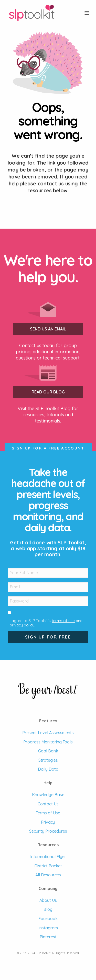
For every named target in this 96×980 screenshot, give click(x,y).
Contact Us (48, 804)
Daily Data (48, 769)
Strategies (48, 760)
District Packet (48, 866)
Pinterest (48, 937)
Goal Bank (48, 751)
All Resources (48, 875)
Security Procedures (48, 831)
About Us (48, 900)
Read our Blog (48, 392)
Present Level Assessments (48, 733)
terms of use (63, 621)
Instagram (48, 928)
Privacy (48, 822)
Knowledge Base (48, 795)
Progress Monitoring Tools (48, 742)
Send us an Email (48, 329)
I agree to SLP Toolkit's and (46, 623)
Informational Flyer (48, 857)
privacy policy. (22, 625)
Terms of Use (48, 813)
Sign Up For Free (48, 637)
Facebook (48, 919)
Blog (48, 909)
